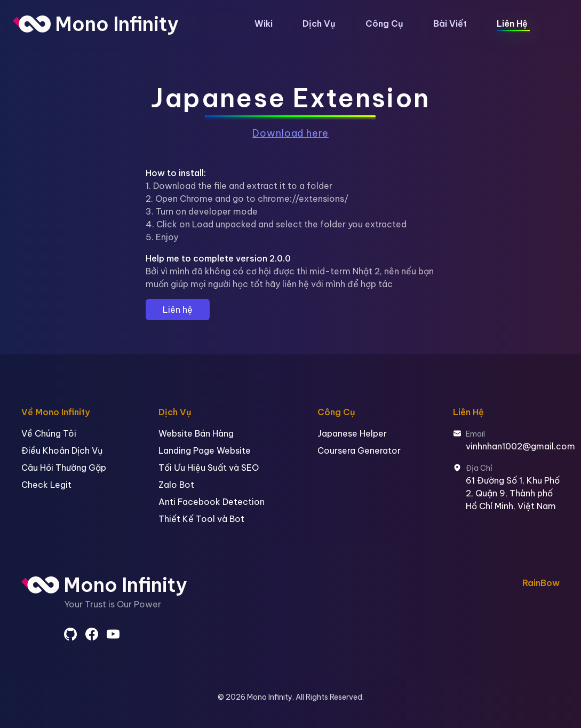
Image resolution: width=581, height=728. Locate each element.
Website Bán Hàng (196, 433)
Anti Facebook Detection (212, 502)
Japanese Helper (352, 433)
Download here (290, 133)
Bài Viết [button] (450, 23)
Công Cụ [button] (384, 23)
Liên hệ (178, 310)
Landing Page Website (205, 450)
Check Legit (46, 485)
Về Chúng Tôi (49, 433)
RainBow (541, 583)
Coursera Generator (359, 450)
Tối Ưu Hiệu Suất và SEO (209, 468)
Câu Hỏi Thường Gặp (64, 468)
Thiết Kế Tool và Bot (201, 519)
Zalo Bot (176, 485)
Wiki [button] (264, 23)
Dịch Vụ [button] (319, 23)
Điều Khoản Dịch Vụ (62, 450)
